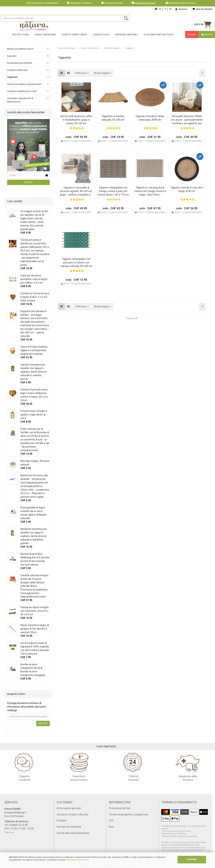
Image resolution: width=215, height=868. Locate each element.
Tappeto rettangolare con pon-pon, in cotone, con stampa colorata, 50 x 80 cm (76, 263)
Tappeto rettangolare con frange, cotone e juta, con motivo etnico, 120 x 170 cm (113, 191)
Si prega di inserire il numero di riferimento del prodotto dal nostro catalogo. (27, 707)
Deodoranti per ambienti (19, 63)
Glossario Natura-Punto (159, 37)
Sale (192, 37)
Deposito (12, 56)
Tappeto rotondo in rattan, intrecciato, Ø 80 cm (150, 118)
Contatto (62, 821)
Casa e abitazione (45, 37)
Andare (43, 723)
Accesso (181, 9)
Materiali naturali (127, 37)
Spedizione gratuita (146, 3)
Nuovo (207, 37)
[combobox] (102, 73)
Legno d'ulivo (101, 37)
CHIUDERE (192, 860)
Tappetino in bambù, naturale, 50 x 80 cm (113, 118)
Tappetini (12, 77)
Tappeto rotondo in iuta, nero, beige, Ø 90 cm (187, 189)
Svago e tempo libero (74, 37)
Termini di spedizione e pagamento (129, 814)
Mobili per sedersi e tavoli (20, 49)
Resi (111, 827)
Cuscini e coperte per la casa (22, 91)
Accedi (28, 182)
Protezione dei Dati (120, 808)
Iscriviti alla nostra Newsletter (73, 833)
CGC (111, 821)
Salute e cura (20, 37)
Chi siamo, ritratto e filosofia (72, 814)
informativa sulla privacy (77, 860)
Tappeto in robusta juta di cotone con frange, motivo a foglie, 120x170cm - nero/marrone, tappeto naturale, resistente (150, 191)
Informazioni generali (69, 808)
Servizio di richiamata (69, 827)
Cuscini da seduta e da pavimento (24, 84)
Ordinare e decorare (17, 70)
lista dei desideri (202, 9)
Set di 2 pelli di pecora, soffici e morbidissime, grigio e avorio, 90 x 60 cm (76, 120)
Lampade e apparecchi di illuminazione (20, 100)
